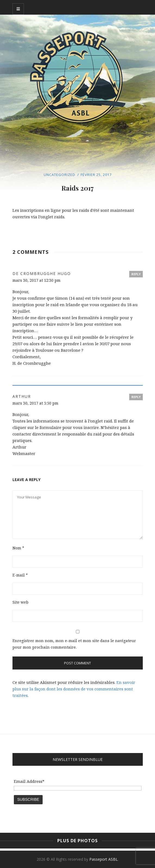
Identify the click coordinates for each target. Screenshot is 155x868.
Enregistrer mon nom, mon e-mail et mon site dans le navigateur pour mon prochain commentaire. (74, 644)
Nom (18, 548)
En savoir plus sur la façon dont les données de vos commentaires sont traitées (74, 689)
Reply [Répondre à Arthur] (136, 397)
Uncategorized (59, 175)
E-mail (20, 575)
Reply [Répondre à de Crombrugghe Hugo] (136, 274)
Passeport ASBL (104, 859)
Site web (20, 602)
